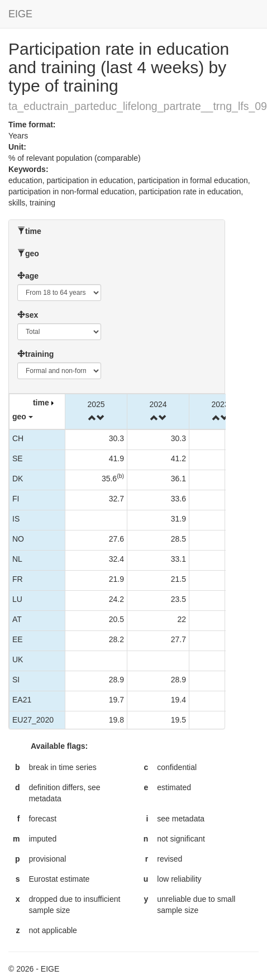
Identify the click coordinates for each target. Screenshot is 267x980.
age (32, 276)
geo (32, 254)
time (33, 231)
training (39, 354)
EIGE (20, 14)
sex (32, 315)
